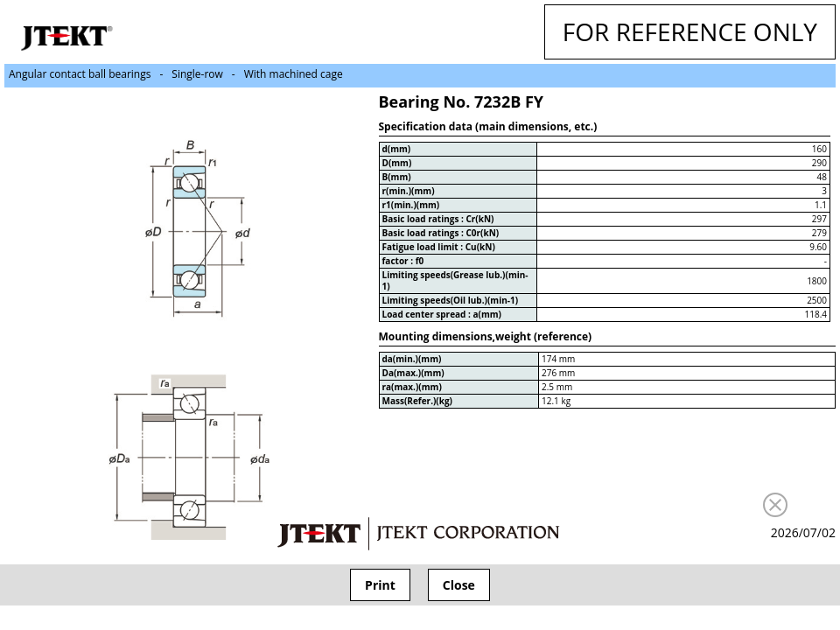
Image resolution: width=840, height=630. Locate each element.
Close (459, 585)
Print (380, 585)
